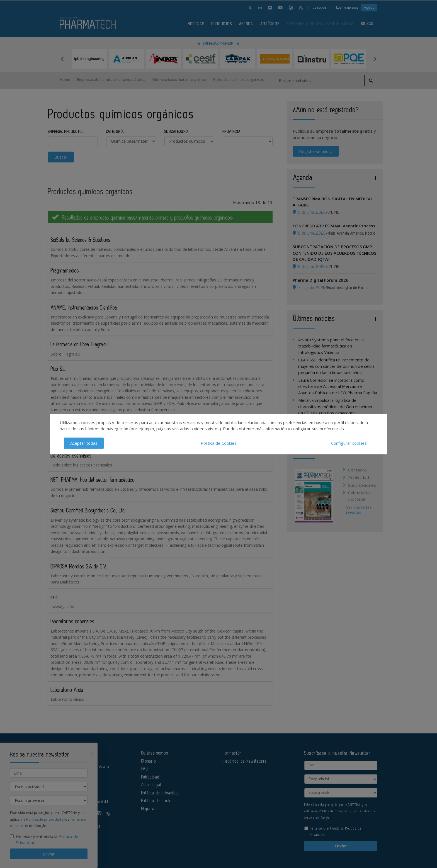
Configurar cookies (349, 443)
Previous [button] (62, 59)
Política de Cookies (219, 443)
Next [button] (375, 59)
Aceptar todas (84, 443)
